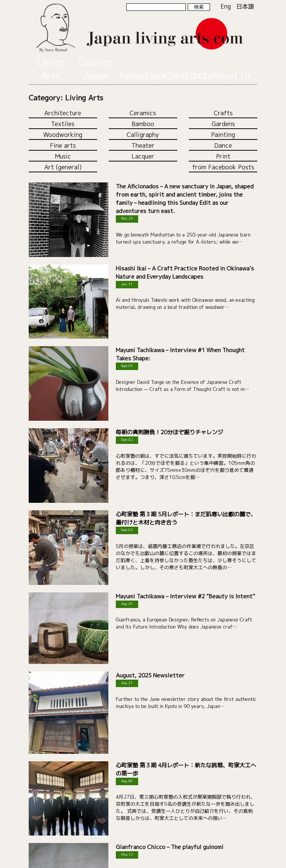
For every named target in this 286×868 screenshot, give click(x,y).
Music (63, 138)
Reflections (141, 60)
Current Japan (96, 60)
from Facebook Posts (223, 149)
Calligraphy (143, 116)
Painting (223, 116)
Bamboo (143, 106)
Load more (143, 834)
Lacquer (143, 138)
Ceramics (143, 95)
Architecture (63, 95)
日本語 (245, 6)
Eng (226, 6)
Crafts (223, 95)
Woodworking (63, 116)
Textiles (63, 106)
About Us (232, 60)
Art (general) (63, 149)
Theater (143, 127)
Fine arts (63, 127)
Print (223, 138)
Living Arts (50, 60)
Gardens (223, 106)
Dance (223, 127)
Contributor (186, 60)
